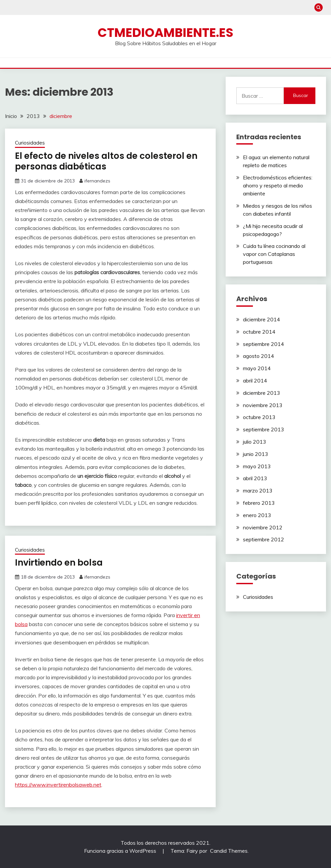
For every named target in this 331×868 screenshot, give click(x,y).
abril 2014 (255, 380)
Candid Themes (229, 851)
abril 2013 (255, 478)
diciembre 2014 (262, 319)
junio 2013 (256, 454)
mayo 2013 (257, 466)
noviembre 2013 (263, 405)
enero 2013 (257, 515)
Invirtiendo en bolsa (59, 563)
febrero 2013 (259, 503)
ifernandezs (97, 181)
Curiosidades (30, 143)
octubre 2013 (259, 417)
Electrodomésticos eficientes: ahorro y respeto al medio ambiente (278, 185)
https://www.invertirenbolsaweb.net (58, 785)
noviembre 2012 (263, 527)
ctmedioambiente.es (165, 33)
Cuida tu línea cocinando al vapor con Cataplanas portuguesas (274, 254)
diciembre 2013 (262, 393)
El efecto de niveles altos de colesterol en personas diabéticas (106, 161)
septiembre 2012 (264, 539)
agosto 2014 (259, 356)
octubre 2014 (259, 332)
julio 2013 (255, 442)
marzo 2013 (258, 490)
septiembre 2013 (264, 429)
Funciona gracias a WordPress (121, 851)
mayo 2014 (257, 368)
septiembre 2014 (264, 344)
